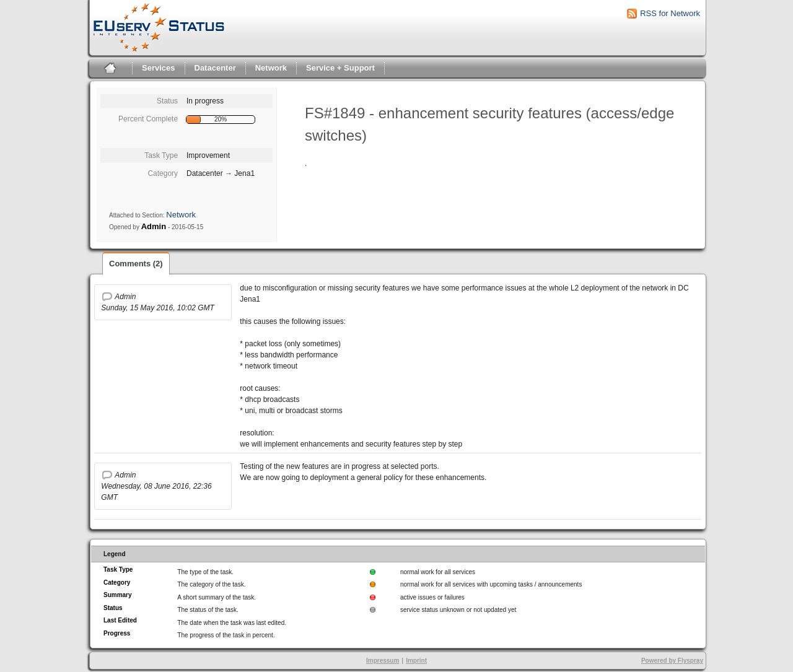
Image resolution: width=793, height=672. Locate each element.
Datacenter (215, 68)
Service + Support (340, 68)
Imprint (416, 661)
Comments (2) (136, 264)
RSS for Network (670, 13)
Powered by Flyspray (672, 661)
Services (159, 68)
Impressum (383, 661)
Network (271, 68)
